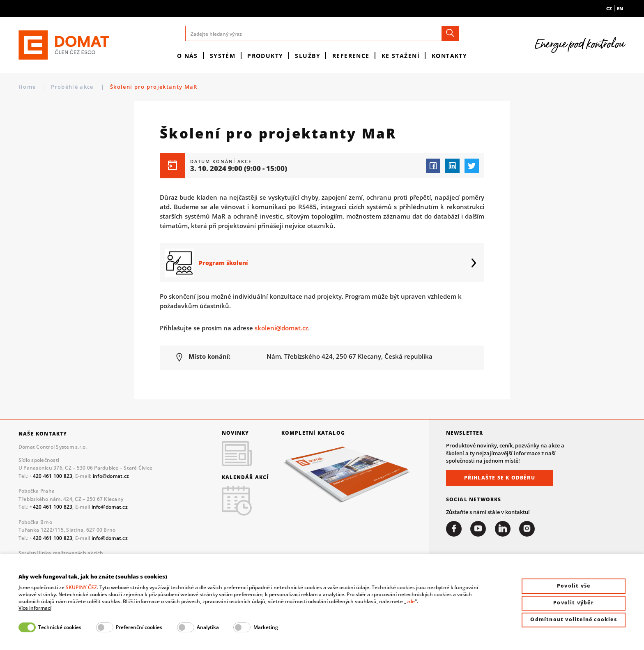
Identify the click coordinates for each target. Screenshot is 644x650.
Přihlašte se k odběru (500, 478)
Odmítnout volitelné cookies (573, 619)
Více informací (35, 608)
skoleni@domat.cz (281, 328)
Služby (308, 56)
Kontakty (450, 56)
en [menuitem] (620, 8)
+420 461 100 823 (51, 476)
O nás (187, 56)
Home (27, 87)
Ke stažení (401, 56)
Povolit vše (574, 586)
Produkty (265, 56)
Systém (223, 56)
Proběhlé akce (73, 87)
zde (411, 601)
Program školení (223, 263)
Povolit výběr (574, 603)
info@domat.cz (111, 476)
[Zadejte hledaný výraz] (322, 33)
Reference (351, 56)
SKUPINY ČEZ (81, 587)
